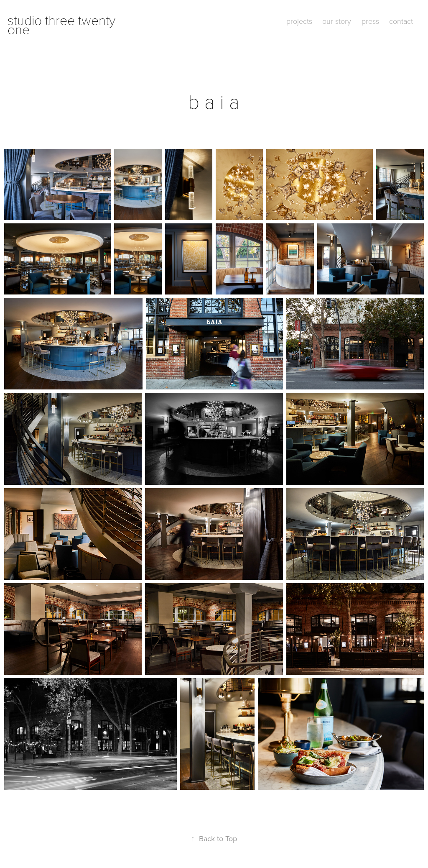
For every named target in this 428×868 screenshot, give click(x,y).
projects (299, 21)
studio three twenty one (63, 24)
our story (337, 21)
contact (401, 21)
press (370, 21)
